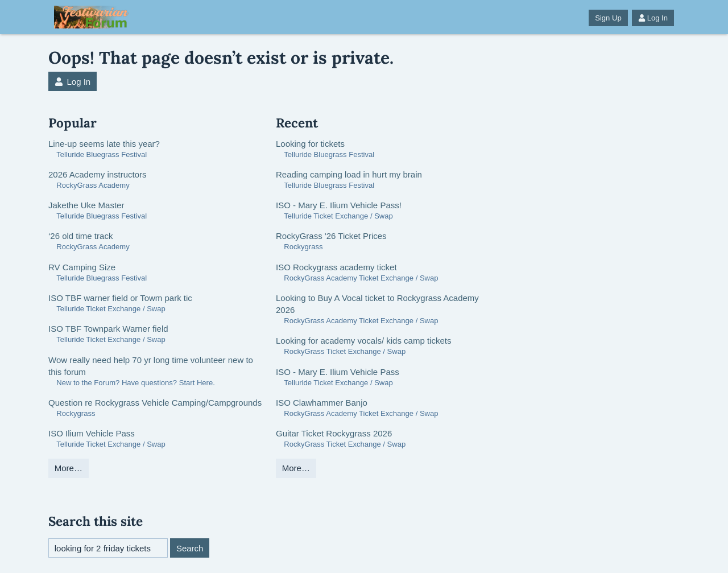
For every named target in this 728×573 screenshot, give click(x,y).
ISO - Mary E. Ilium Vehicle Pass (338, 372)
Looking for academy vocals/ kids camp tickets (363, 341)
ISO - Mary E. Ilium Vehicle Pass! (339, 205)
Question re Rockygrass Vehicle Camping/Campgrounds (155, 403)
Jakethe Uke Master (86, 205)
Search (190, 548)
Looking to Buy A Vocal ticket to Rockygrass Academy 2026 (377, 304)
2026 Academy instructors (98, 174)
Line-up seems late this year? (104, 144)
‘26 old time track (80, 236)
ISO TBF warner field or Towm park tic (120, 298)
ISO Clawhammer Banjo (322, 403)
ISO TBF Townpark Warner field (108, 329)
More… (69, 468)
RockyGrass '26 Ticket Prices (331, 236)
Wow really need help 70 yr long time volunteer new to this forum (151, 366)
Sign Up (608, 18)
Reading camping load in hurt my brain (349, 174)
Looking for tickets (310, 144)
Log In (653, 18)
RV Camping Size (82, 267)
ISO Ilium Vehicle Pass (92, 433)
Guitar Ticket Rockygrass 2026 (334, 433)
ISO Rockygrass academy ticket (336, 267)
